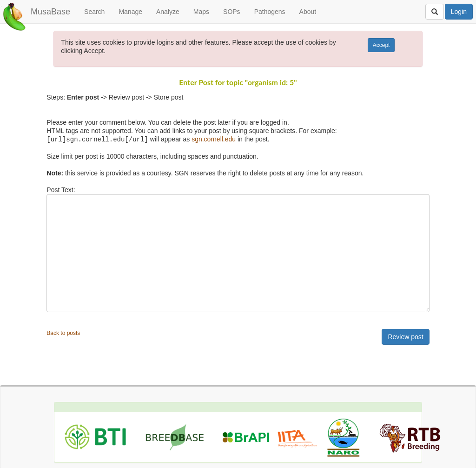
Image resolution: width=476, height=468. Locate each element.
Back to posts (63, 333)
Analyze (168, 12)
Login (459, 12)
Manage (130, 12)
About (308, 12)
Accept (381, 45)
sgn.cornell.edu (214, 139)
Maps (201, 12)
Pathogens (270, 12)
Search (94, 12)
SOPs (232, 12)
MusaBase (50, 12)
